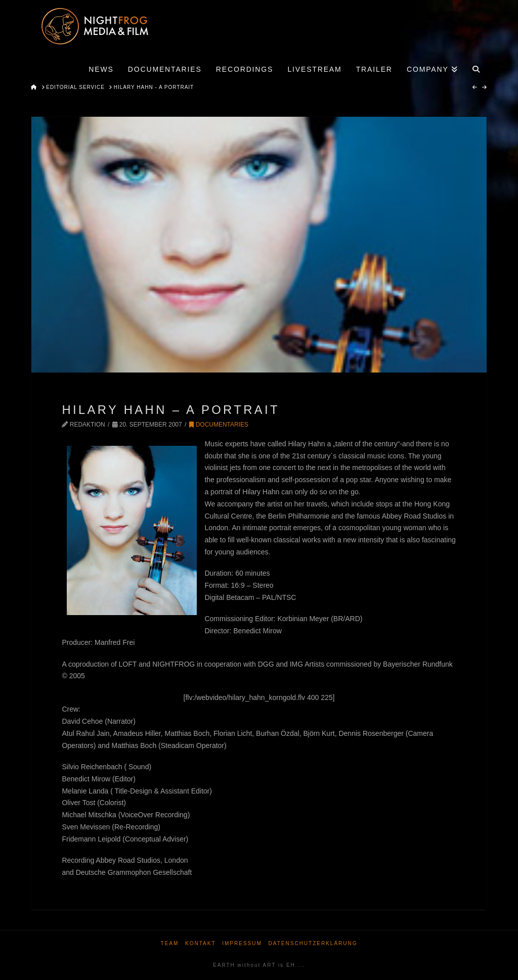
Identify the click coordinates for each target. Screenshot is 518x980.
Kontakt (200, 943)
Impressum (242, 943)
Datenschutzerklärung (313, 943)
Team (169, 943)
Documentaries (219, 425)
